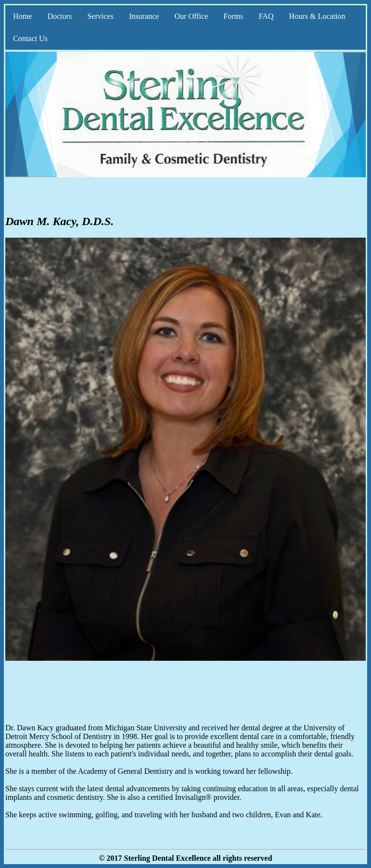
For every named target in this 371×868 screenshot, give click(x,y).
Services (100, 16)
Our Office (191, 16)
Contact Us (30, 38)
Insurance (144, 16)
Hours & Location (317, 16)
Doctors (60, 16)
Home (22, 16)
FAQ (266, 16)
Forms (234, 16)
